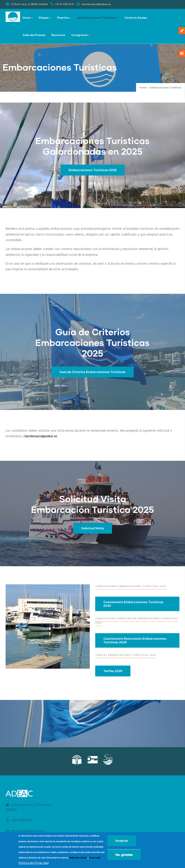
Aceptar (122, 841)
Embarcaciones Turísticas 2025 (93, 170)
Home (143, 88)
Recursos (58, 35)
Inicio (28, 18)
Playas (45, 18)
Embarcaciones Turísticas (98, 18)
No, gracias (124, 855)
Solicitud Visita (93, 528)
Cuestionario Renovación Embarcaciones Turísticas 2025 (135, 640)
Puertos (64, 18)
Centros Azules (136, 17)
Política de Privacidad (34, 863)
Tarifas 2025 (113, 671)
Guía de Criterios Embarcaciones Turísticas (92, 372)
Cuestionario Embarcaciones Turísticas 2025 (133, 604)
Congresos (81, 35)
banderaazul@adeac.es (41, 436)
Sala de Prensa (34, 35)
